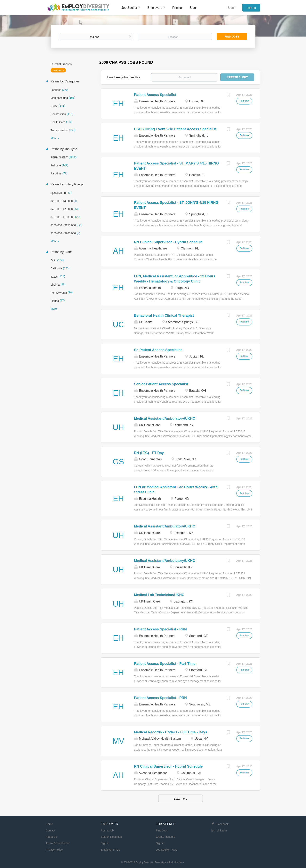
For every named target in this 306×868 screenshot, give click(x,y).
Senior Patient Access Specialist (161, 384)
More (54, 138)
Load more (181, 799)
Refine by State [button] (61, 252)
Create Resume (165, 837)
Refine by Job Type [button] (63, 149)
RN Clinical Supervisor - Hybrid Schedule (168, 242)
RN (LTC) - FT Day (149, 453)
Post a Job (107, 830)
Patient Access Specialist (155, 95)
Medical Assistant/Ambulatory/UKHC (165, 418)
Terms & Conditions (57, 843)
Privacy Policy (54, 850)
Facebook (223, 824)
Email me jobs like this (124, 77)
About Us (51, 837)
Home (49, 824)
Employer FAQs (110, 850)
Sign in (233, 8)
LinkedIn (222, 830)
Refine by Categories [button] (65, 81)
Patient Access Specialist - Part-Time (165, 664)
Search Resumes (111, 837)
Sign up (251, 8)
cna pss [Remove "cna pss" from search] (57, 71)
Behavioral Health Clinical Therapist (164, 316)
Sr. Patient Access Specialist (158, 350)
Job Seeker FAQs (167, 850)
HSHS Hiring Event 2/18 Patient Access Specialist (175, 129)
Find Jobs (232, 37)
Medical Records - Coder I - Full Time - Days (171, 732)
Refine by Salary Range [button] (66, 184)
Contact (50, 830)
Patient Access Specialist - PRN (160, 629)
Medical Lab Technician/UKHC (159, 595)
